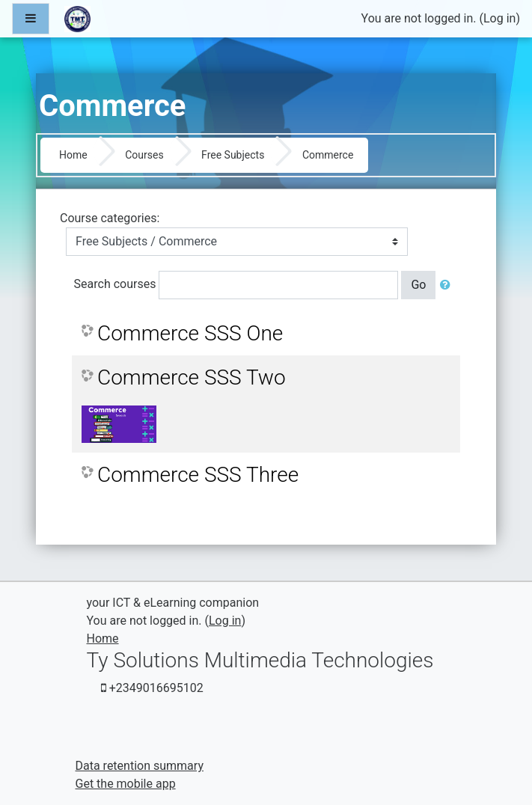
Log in (499, 18)
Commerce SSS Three (198, 475)
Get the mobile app (126, 784)
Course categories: (110, 218)
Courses (144, 155)
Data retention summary (140, 766)
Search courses (115, 284)
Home (73, 155)
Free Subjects (233, 155)
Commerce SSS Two (192, 377)
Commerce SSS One (190, 333)
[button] (448, 285)
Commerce (328, 155)
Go (418, 285)
